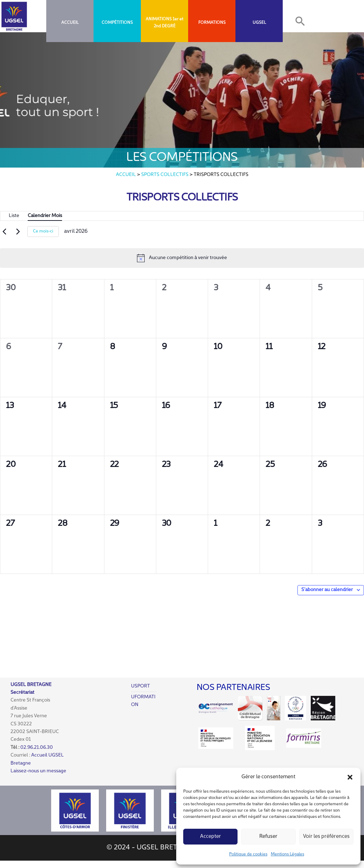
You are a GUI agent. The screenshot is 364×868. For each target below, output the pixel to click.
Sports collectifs (165, 175)
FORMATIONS (212, 23)
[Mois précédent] (4, 232)
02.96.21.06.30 (37, 748)
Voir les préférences (326, 837)
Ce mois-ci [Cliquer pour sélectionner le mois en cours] (43, 231)
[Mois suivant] (18, 232)
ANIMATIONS (159, 19)
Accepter (211, 837)
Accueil (70, 23)
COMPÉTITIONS (117, 23)
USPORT (140, 686)
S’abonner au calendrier (327, 590)
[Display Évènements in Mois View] (45, 216)
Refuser (268, 837)
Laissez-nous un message (38, 771)
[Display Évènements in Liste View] (14, 216)
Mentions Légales (287, 854)
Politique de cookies (248, 854)
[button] (350, 777)
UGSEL (259, 23)
